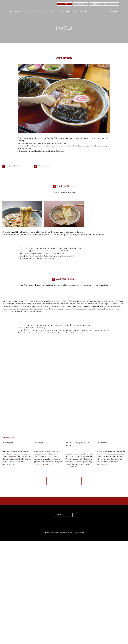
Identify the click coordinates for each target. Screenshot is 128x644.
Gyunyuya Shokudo (45, 166)
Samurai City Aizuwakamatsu (19, 6)
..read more (10, 531)
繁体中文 (96, 4)
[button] (64, 405)
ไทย (112, 4)
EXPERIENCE (43, 12)
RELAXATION (71, 12)
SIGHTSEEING (30, 12)
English (65, 4)
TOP (10, 12)
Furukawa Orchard (13, 166)
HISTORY (18, 12)
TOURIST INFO (85, 12)
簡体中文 (80, 4)
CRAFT (61, 12)
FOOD (53, 12)
